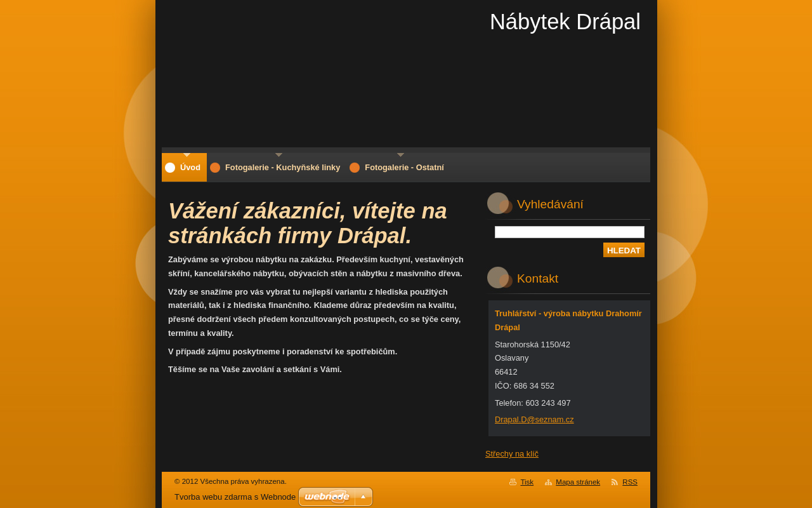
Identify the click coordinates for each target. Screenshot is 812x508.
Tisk (527, 482)
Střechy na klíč (512, 454)
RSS (630, 482)
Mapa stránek (578, 482)
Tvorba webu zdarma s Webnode (235, 497)
